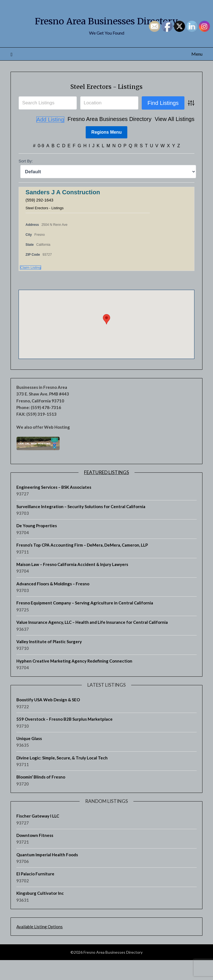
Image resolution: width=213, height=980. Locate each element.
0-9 (41, 166)
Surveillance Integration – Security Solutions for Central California (81, 526)
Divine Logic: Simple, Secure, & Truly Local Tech (62, 777)
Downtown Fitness (35, 855)
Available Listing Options (40, 946)
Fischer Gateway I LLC (38, 836)
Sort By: (26, 181)
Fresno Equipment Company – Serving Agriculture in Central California (85, 623)
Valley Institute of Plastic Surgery (49, 661)
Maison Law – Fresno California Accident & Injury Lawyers (72, 584)
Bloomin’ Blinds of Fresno (41, 797)
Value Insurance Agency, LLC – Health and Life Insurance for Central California (92, 642)
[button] (106, 339)
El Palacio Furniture (35, 894)
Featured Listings (106, 492)
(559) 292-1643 (41, 220)
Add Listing (180, 139)
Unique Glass (29, 758)
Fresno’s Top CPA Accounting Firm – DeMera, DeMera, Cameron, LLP (82, 565)
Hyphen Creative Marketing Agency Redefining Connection (74, 681)
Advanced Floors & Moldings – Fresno (53, 603)
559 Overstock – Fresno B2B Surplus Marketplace (64, 739)
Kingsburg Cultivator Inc (40, 913)
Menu (197, 74)
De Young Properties (37, 545)
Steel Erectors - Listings (107, 106)
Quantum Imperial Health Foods (47, 874)
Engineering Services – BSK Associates (54, 507)
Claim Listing (31, 287)
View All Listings (143, 139)
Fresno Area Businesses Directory (78, 139)
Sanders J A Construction (63, 212)
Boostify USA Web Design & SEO (48, 720)
